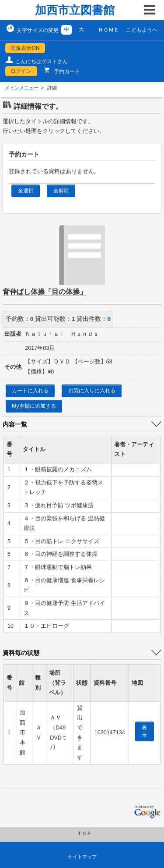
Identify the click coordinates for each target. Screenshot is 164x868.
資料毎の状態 (21, 653)
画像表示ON (25, 48)
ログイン (21, 71)
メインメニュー (22, 88)
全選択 (26, 191)
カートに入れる (30, 391)
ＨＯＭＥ (108, 30)
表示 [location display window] (144, 731)
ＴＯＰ (84, 833)
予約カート (66, 71)
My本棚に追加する (34, 406)
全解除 (61, 191)
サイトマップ (82, 857)
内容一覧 (15, 424)
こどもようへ (142, 30)
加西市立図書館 (75, 10)
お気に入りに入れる (92, 391)
